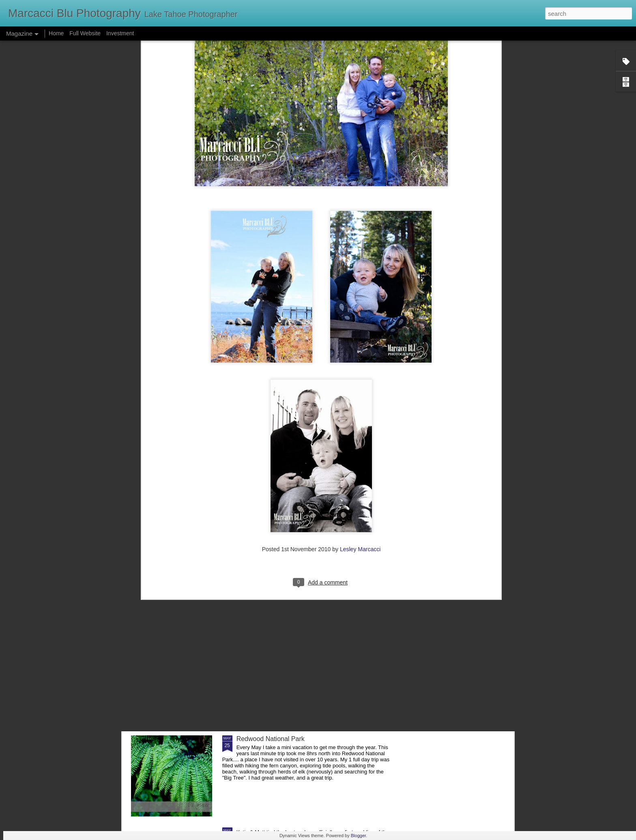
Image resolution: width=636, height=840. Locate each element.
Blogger (358, 836)
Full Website (86, 33)
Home (56, 33)
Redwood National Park (271, 739)
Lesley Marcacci (360, 453)
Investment (120, 33)
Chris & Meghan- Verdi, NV (275, 647)
